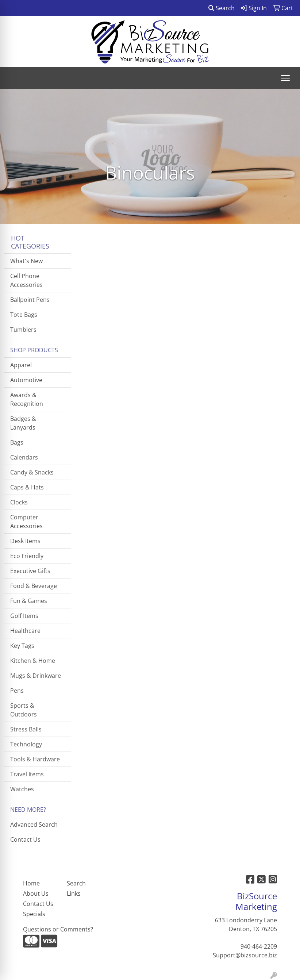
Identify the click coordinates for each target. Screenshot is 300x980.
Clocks (19, 502)
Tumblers (23, 330)
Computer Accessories (26, 522)
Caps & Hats (27, 487)
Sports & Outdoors (24, 710)
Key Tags (22, 646)
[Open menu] (285, 78)
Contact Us (25, 839)
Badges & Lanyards (23, 423)
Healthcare (25, 631)
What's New (26, 261)
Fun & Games (29, 601)
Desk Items (25, 541)
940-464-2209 (259, 946)
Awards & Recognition (27, 399)
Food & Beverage (34, 586)
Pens (17, 691)
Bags (17, 442)
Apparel (21, 365)
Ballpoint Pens (30, 300)
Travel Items (27, 774)
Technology (26, 744)
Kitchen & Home (33, 661)
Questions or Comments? (58, 929)
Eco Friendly (27, 556)
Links (74, 893)
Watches (22, 789)
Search (222, 8)
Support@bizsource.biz (245, 955)
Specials (34, 914)
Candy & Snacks (32, 472)
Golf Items (24, 616)
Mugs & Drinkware (36, 676)
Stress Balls (26, 729)
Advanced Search (34, 825)
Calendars (24, 457)
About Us (36, 893)
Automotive (26, 380)
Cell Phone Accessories (26, 280)
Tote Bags (24, 315)
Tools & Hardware (35, 759)
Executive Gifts (30, 571)
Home (31, 883)
